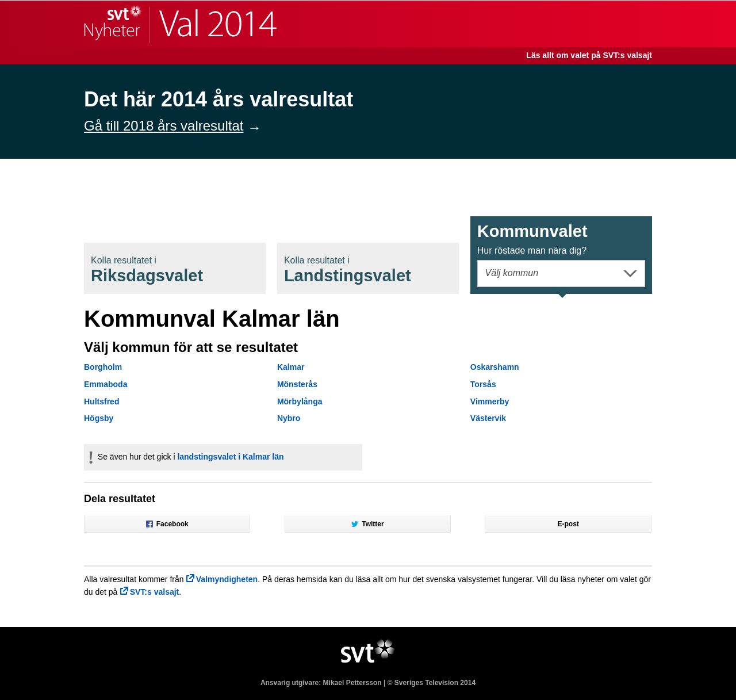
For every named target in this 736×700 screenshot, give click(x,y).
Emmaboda (106, 384)
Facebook (167, 524)
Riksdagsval (147, 270)
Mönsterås (297, 384)
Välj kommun (512, 273)
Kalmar (291, 367)
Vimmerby (490, 401)
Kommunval (532, 239)
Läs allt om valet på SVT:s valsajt (589, 55)
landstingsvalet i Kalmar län (230, 457)
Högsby (99, 418)
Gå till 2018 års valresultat (164, 126)
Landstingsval (348, 270)
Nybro (289, 418)
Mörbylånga (300, 401)
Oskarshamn (495, 367)
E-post (568, 524)
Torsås (483, 384)
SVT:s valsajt (155, 592)
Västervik (488, 418)
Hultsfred (101, 401)
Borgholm (103, 367)
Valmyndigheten (227, 579)
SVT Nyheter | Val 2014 (180, 24)
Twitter (367, 524)
